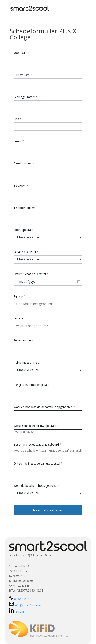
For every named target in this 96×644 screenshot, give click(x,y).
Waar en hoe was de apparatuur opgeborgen (44, 407)
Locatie (20, 318)
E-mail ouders (24, 163)
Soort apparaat (25, 230)
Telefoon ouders (26, 208)
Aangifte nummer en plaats (31, 385)
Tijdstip (20, 296)
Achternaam (23, 75)
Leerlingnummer (26, 97)
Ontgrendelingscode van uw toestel (38, 463)
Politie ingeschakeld (26, 362)
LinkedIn (17, 612)
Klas (18, 119)
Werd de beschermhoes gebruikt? (37, 486)
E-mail (19, 141)
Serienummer (24, 340)
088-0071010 (20, 599)
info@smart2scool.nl (25, 605)
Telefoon (21, 185)
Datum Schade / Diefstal (31, 274)
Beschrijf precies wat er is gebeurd (37, 444)
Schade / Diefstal (26, 252)
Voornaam (22, 53)
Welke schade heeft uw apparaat (36, 426)
